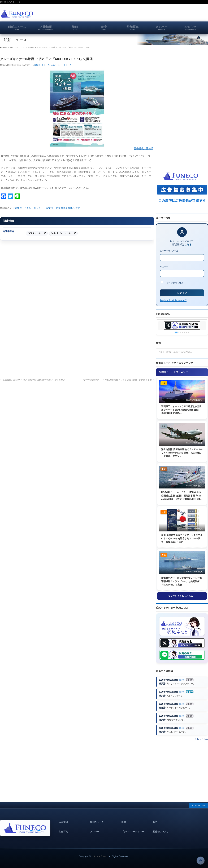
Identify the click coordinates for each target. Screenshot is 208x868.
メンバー (95, 829)
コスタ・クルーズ (42, 65)
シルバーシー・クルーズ (61, 65)
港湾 (124, 821)
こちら (188, 244)
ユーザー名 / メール (169, 251)
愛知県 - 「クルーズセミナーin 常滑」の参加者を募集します (47, 208)
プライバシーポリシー (133, 829)
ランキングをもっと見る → (182, 596)
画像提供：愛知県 (144, 148)
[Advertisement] (167, 15)
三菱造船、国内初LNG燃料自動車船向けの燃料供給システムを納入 (33, 380)
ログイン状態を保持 (172, 283)
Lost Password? (178, 300)
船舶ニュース (97, 821)
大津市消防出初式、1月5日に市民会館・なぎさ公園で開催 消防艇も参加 (118, 380)
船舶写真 (63, 829)
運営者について (160, 829)
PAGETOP (200, 805)
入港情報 (63, 821)
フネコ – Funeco (100, 857)
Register (164, 300)
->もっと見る (201, 743)
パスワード (165, 267)
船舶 (155, 821)
